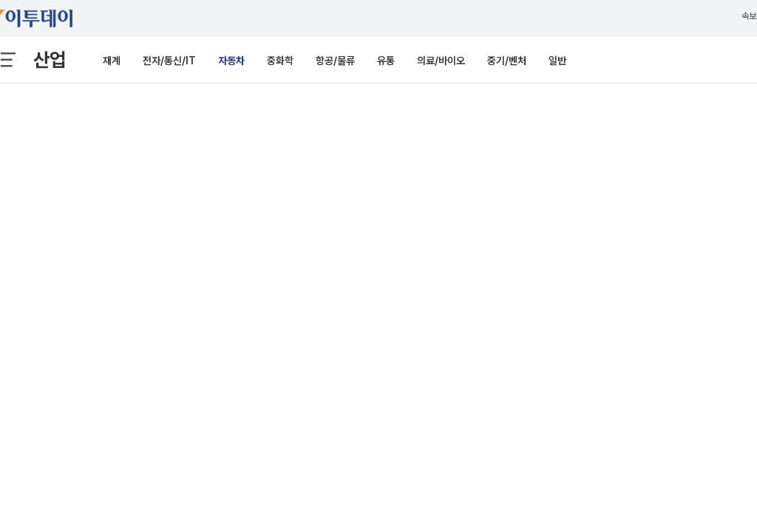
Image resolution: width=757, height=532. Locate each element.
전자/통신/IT (169, 61)
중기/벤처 (507, 61)
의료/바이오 (441, 61)
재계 (112, 61)
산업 (50, 59)
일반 (557, 61)
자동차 (231, 61)
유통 (386, 61)
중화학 (280, 61)
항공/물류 (335, 61)
